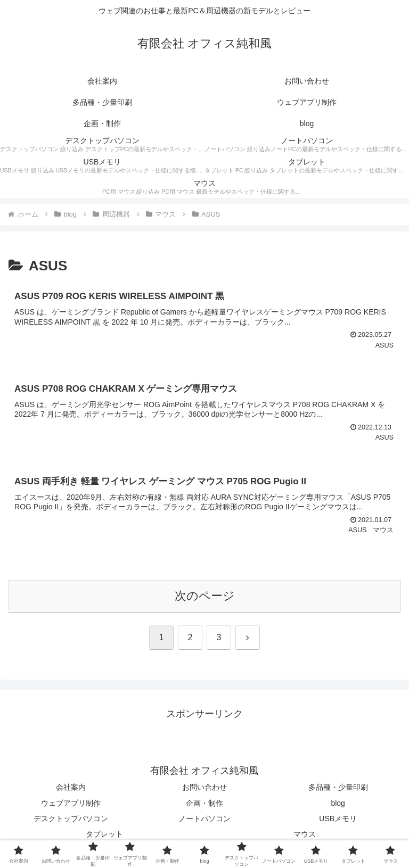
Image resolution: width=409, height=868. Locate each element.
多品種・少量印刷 (338, 787)
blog (338, 803)
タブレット (104, 834)
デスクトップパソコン (71, 819)
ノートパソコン (204, 819)
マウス (305, 834)
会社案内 (71, 787)
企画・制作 (204, 803)
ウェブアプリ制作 (71, 803)
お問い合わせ (204, 787)
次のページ (205, 596)
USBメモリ (338, 819)
